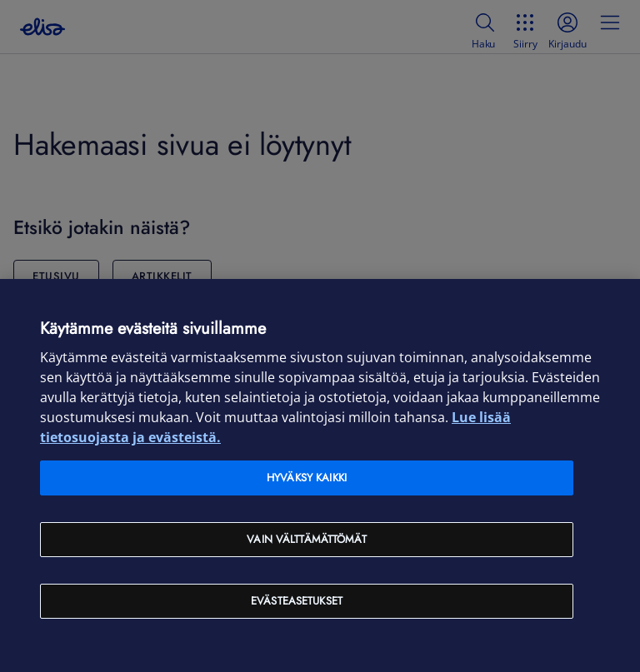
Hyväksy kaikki (307, 478)
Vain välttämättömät (306, 539)
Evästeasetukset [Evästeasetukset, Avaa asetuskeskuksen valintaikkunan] (297, 601)
